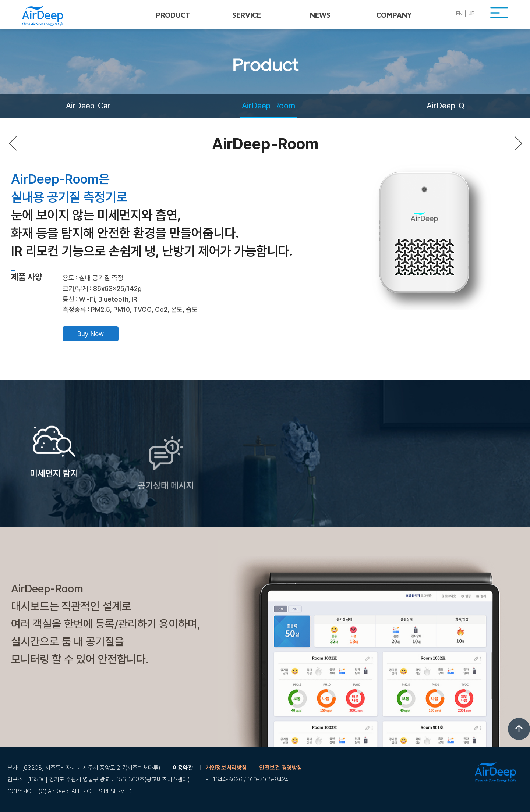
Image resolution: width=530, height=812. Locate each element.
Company (394, 15)
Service (247, 15)
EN (459, 14)
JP (472, 14)
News (320, 15)
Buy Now (91, 334)
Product (173, 15)
